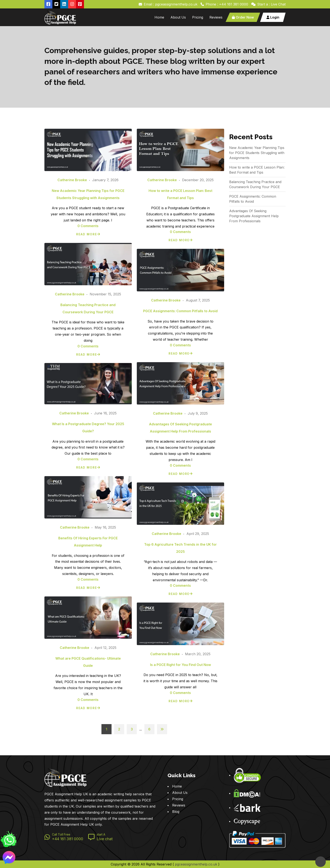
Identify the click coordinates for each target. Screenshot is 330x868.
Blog (176, 812)
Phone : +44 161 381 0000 (227, 4)
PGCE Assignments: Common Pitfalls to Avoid (180, 311)
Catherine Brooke (72, 180)
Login (273, 17)
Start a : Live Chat (271, 4)
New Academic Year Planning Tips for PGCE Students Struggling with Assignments (257, 153)
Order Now (243, 17)
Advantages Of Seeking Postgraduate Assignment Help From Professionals (254, 216)
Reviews (216, 17)
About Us (178, 17)
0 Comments (88, 226)
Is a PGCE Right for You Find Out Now (180, 665)
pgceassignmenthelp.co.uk (196, 864)
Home (159, 17)
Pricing (198, 17)
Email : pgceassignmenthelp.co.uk (171, 4)
